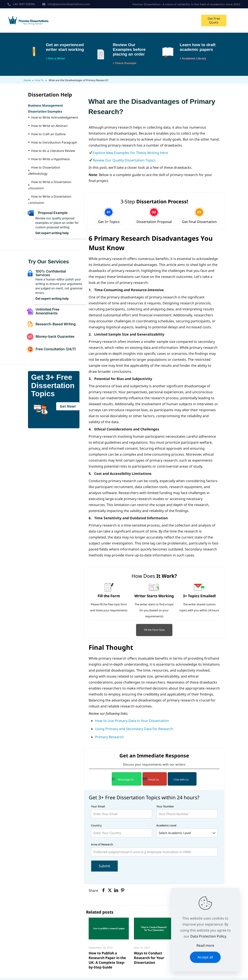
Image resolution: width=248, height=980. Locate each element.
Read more (205, 945)
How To (39, 82)
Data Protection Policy (208, 936)
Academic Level (187, 832)
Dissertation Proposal (154, 224)
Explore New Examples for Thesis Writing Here (130, 155)
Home (27, 82)
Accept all (205, 957)
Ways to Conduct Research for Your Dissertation (149, 960)
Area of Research (154, 851)
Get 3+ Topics (109, 224)
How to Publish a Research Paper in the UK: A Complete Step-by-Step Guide (107, 962)
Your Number (187, 813)
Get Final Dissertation (199, 224)
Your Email (122, 813)
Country (122, 832)
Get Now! (68, 408)
